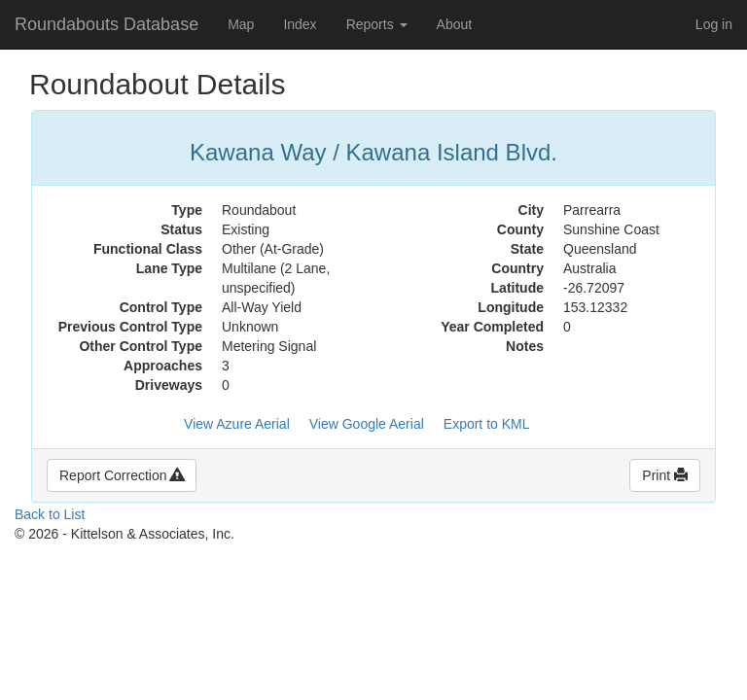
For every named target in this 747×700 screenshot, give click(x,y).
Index (300, 24)
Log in (714, 24)
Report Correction (122, 475)
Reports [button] (377, 24)
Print (665, 475)
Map (241, 24)
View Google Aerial (367, 424)
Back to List (50, 514)
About (455, 24)
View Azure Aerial (237, 424)
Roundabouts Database (107, 24)
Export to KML (487, 424)
